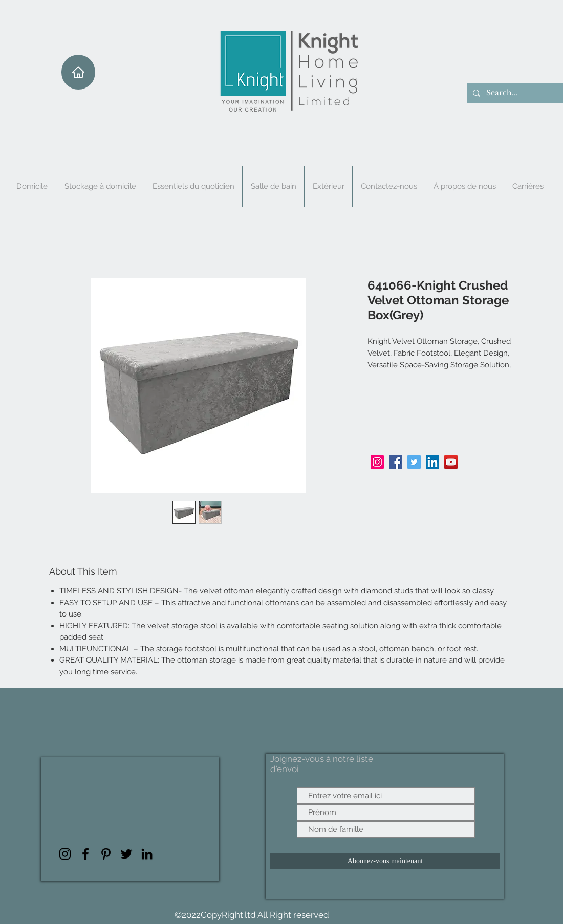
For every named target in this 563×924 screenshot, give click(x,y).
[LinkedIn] (432, 462)
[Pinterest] (106, 854)
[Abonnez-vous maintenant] (385, 861)
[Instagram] (377, 462)
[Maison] (78, 72)
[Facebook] (396, 462)
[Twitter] (414, 462)
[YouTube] (451, 462)
